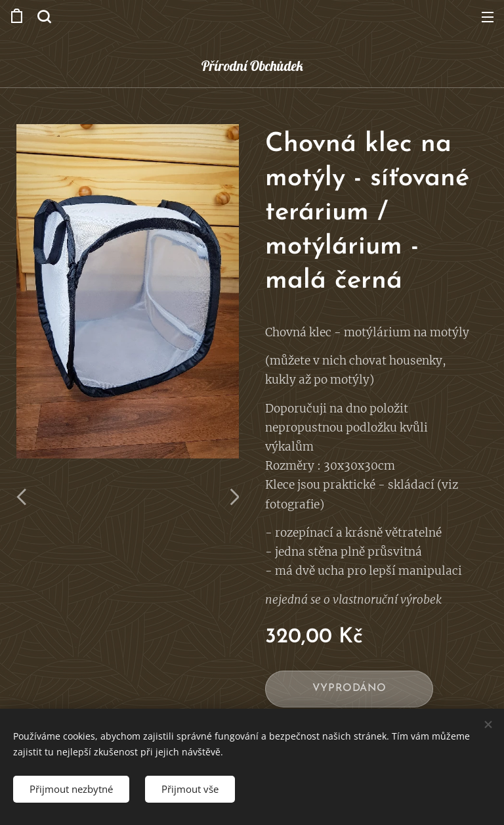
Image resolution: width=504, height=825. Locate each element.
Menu (488, 17)
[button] (44, 16)
